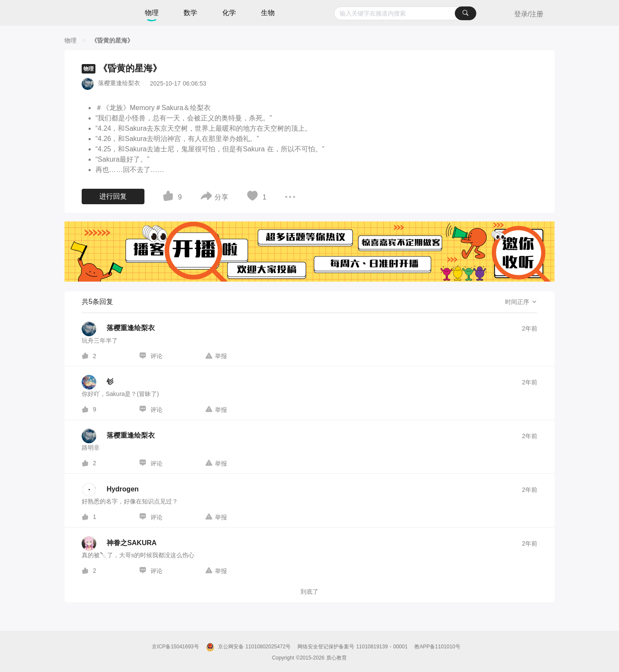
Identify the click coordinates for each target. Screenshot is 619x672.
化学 (229, 13)
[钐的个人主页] (98, 382)
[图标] (169, 197)
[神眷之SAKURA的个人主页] (119, 543)
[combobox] (405, 13)
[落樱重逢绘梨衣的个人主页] (118, 329)
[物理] (70, 40)
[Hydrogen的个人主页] (110, 490)
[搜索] (466, 13)
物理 (152, 13)
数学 (190, 13)
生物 (268, 13)
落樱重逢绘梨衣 (119, 83)
